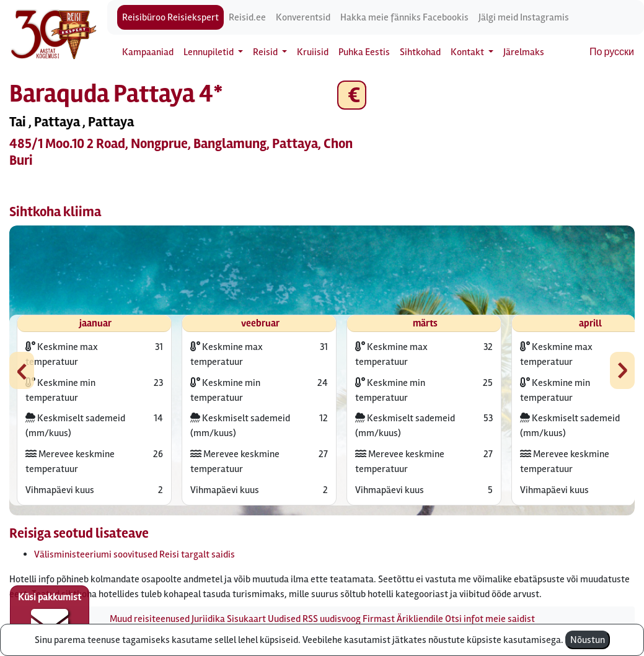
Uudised (284, 619)
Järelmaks (524, 52)
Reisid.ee (247, 17)
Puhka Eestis (364, 52)
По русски (612, 52)
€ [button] (352, 95)
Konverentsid (303, 17)
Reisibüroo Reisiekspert (170, 17)
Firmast (379, 619)
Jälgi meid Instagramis (524, 17)
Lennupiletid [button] (210, 52)
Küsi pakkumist (50, 616)
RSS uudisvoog (332, 619)
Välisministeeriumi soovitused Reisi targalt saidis (135, 554)
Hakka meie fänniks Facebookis (404, 17)
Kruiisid (313, 52)
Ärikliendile (420, 619)
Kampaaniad (148, 52)
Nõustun (588, 640)
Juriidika (208, 619)
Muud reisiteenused (150, 619)
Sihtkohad (420, 52)
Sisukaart (246, 619)
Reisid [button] (266, 52)
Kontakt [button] (468, 52)
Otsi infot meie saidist (490, 619)
